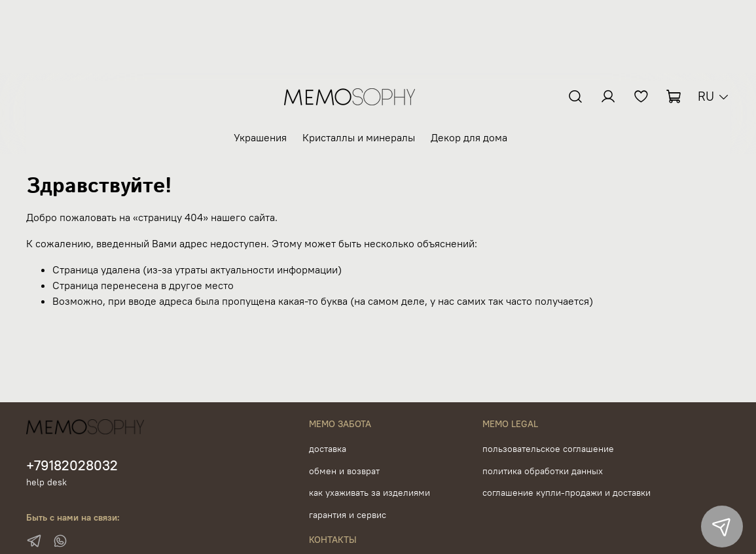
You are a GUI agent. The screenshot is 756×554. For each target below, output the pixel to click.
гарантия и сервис (348, 515)
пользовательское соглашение (548, 449)
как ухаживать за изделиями (369, 493)
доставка (328, 449)
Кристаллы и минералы (359, 137)
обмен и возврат (344, 471)
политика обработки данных (543, 471)
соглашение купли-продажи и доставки (567, 493)
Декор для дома (469, 137)
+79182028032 (72, 465)
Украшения (260, 137)
